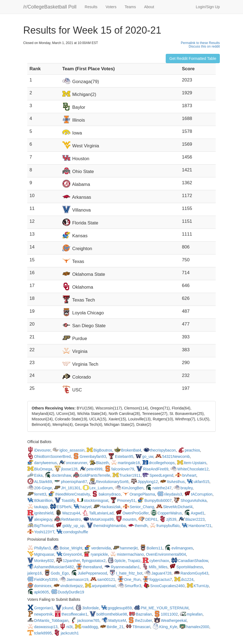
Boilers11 (151, 548)
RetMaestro (68, 519)
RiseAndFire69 (152, 469)
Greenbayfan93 (90, 456)
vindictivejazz (68, 586)
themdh (138, 526)
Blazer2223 (192, 519)
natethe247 (158, 488)
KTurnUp (198, 586)
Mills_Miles (155, 567)
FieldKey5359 (42, 579)
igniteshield (40, 513)
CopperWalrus (166, 513)
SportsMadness (186, 567)
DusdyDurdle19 (68, 592)
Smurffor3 (129, 586)
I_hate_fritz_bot (126, 573)
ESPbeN (61, 507)
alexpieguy (40, 519)
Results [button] (91, 7)
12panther (68, 561)
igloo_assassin (69, 450)
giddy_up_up (70, 526)
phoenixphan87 (71, 482)
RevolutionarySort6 (109, 482)
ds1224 (184, 579)
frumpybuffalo (165, 526)
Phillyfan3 (39, 548)
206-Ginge (40, 488)
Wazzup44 (68, 513)
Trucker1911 (127, 475)
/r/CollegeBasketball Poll (50, 7)
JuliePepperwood (89, 573)
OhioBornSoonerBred (49, 456)
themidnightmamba (106, 526)
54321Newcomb (173, 456)
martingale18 (125, 463)
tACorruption (198, 494)
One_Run (129, 579)
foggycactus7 (157, 579)
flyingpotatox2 (94, 561)
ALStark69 (40, 482)
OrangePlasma (139, 494)
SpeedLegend (158, 475)
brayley (183, 488)
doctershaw (58, 475)
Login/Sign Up (208, 7)
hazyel (82, 507)
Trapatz (134, 561)
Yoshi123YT (41, 532)
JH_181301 (67, 488)
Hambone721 (196, 526)
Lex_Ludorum (98, 488)
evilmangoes (179, 548)
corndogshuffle (72, 532)
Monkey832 (41, 561)
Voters (111, 7)
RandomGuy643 (191, 573)
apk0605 (38, 592)
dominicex (39, 586)
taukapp (38, 507)
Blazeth (99, 463)
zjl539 (168, 519)
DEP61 (148, 519)
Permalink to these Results (200, 43)
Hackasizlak (107, 507)
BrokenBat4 (128, 450)
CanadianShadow (190, 561)
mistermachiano (127, 554)
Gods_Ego (56, 573)
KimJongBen (129, 488)
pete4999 (91, 469)
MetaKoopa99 (98, 519)
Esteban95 (121, 456)
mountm (126, 519)
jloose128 (66, 469)
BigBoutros (99, 450)
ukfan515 (198, 482)
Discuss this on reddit (204, 46)
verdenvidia (98, 548)
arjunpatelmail (100, 586)
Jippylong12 (144, 482)
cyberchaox (156, 561)
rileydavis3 (170, 494)
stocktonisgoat (93, 500)
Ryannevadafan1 (122, 567)
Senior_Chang (139, 507)
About (149, 7)
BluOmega (40, 469)
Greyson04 (69, 554)
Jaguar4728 (158, 573)
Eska (35, 475)
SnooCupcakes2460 (164, 586)
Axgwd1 (194, 513)
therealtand (89, 567)
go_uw (144, 456)
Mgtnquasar (41, 554)
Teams (130, 7)
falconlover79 (119, 469)
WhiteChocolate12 (189, 469)
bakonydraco (106, 494)
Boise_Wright (67, 548)
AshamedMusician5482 (51, 567)
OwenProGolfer (132, 513)
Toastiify (65, 500)
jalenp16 (35, 573)
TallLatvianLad (98, 513)
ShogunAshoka (190, 500)
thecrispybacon (160, 450)
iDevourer (39, 450)
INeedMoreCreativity (69, 494)
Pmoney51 (123, 500)
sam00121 (103, 579)
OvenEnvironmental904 (166, 554)
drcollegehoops (158, 463)
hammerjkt (125, 548)
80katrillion (40, 500)
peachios (189, 450)
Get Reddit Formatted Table (193, 58)
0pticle (116, 561)
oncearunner (73, 463)
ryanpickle (96, 554)
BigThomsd (40, 526)
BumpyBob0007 (155, 500)
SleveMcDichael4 (174, 507)
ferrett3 (37, 494)
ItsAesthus (172, 482)
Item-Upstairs (192, 463)
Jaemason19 (74, 579)
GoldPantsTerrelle (92, 475)
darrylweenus (42, 463)
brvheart (186, 475)
